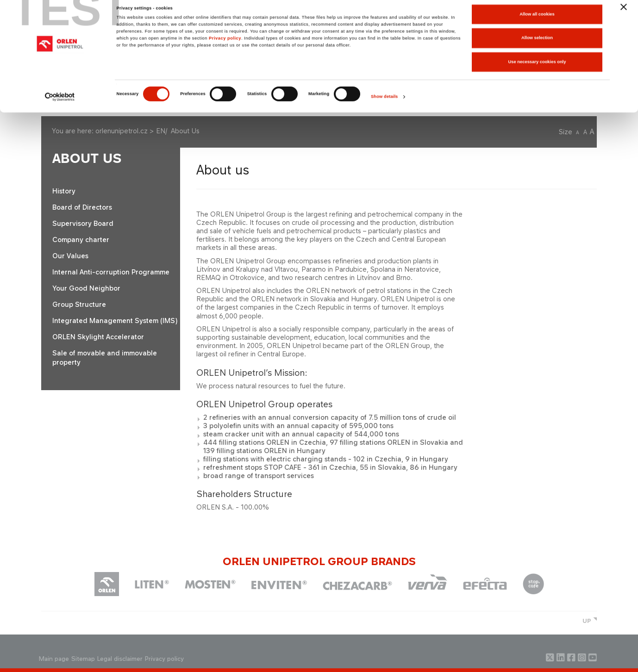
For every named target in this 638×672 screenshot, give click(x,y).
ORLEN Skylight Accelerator (98, 337)
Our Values (70, 256)
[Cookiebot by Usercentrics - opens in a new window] (60, 104)
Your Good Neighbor (86, 288)
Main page (54, 659)
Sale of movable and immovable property (105, 358)
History (64, 191)
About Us (87, 159)
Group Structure (79, 304)
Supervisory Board (83, 223)
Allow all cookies (537, 22)
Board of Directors (82, 207)
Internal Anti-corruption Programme (111, 272)
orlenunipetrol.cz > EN (130, 131)
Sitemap (83, 659)
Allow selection (537, 46)
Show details (384, 105)
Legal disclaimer (120, 659)
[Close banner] (624, 14)
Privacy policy (225, 46)
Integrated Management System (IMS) (115, 320)
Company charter (81, 240)
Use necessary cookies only (537, 69)
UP (587, 621)
